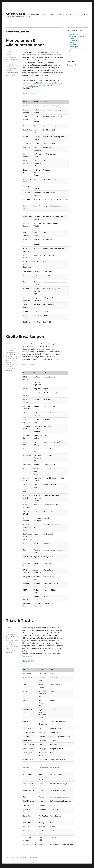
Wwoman (15, 73)
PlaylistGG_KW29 (29, 93)
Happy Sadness (11, 65)
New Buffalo (13, 67)
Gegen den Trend (74, 40)
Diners (8, 635)
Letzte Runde (73, 50)
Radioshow (35, 14)
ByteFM (45, 83)
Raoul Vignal (10, 69)
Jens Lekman (10, 637)
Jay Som (13, 355)
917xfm (55, 83)
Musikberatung (61, 14)
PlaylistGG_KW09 (29, 661)
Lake (16, 637)
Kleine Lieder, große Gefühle (77, 37)
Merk (8, 356)
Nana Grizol (13, 356)
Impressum (84, 14)
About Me (73, 14)
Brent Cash (9, 57)
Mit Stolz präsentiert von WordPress (27, 857)
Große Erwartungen (25, 336)
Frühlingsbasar (73, 35)
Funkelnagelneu (74, 46)
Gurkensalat (73, 44)
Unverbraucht (73, 42)
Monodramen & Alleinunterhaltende (25, 43)
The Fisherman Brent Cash (11, 644)
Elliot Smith (14, 59)
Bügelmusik (72, 52)
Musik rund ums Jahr (75, 48)
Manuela (9, 638)
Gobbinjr (15, 63)
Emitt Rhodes (10, 61)
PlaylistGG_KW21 (29, 364)
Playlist (45, 14)
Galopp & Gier (73, 38)
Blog (51, 14)
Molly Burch (10, 640)
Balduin (8, 349)
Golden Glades (16, 14)
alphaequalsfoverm (12, 633)
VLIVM (11, 366)
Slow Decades (10, 358)
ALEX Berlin (34, 86)
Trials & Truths (20, 620)
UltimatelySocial (62, 867)
